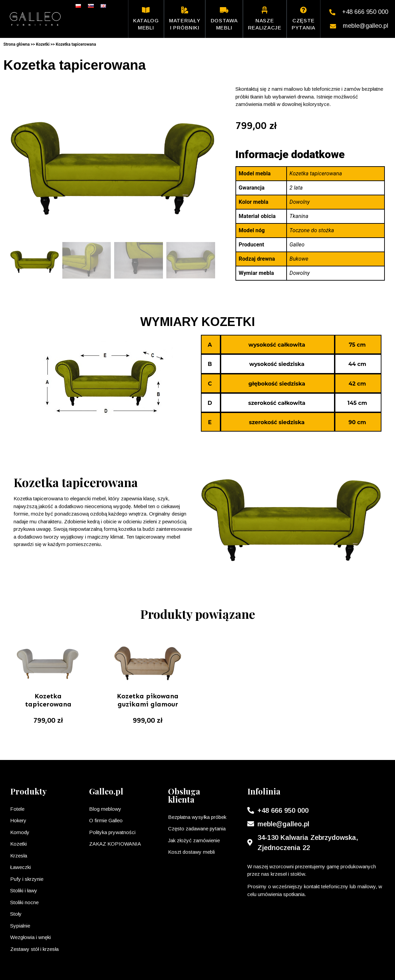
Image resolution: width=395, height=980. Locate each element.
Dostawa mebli (224, 19)
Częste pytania (304, 19)
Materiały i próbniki (185, 19)
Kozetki (43, 44)
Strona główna (17, 44)
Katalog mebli (146, 19)
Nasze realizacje (265, 19)
